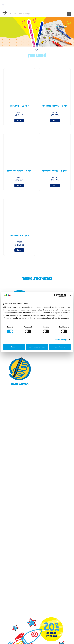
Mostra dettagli (61, 340)
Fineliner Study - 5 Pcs (19, 171)
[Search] (40, 14)
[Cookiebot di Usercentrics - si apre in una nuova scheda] (56, 295)
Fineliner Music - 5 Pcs (55, 171)
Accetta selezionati (37, 347)
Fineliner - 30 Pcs (19, 236)
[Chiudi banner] (71, 295)
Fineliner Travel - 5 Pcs (55, 106)
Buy (19, 121)
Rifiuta (14, 347)
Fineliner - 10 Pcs (19, 106)
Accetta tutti (60, 347)
